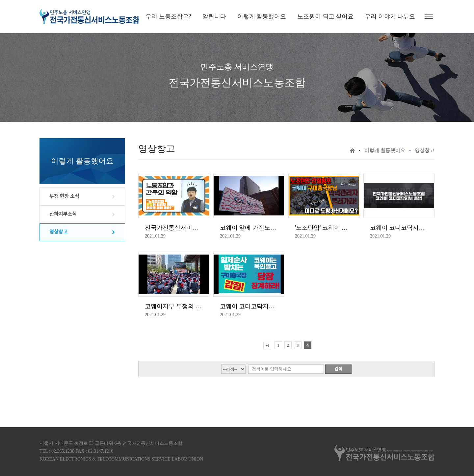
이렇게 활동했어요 (262, 16)
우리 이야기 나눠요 (390, 16)
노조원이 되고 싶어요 (325, 16)
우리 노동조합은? (168, 16)
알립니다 (214, 16)
